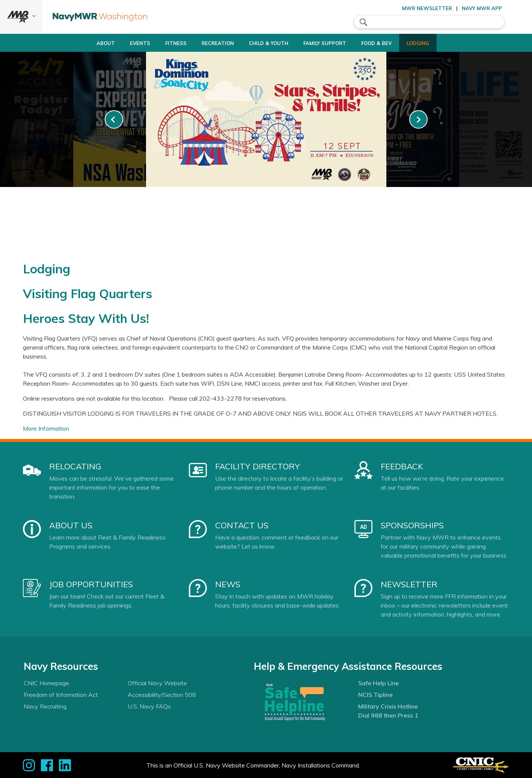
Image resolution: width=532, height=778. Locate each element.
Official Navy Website (157, 683)
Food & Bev (387, 43)
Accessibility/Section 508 (162, 695)
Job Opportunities (91, 584)
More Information (46, 428)
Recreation (208, 43)
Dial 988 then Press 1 (388, 715)
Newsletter (409, 584)
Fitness (159, 43)
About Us (71, 525)
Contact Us (242, 525)
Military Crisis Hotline (388, 706)
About (82, 43)
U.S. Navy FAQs (149, 706)
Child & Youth (266, 43)
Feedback (402, 466)
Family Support (329, 43)
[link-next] (418, 120)
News (228, 584)
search (363, 22)
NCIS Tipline (375, 695)
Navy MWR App (482, 8)
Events (123, 43)
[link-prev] (114, 120)
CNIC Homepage (46, 683)
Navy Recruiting (45, 706)
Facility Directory (258, 466)
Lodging (434, 43)
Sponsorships (412, 525)
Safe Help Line (378, 683)
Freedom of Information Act (61, 695)
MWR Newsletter (427, 8)
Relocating (75, 466)
